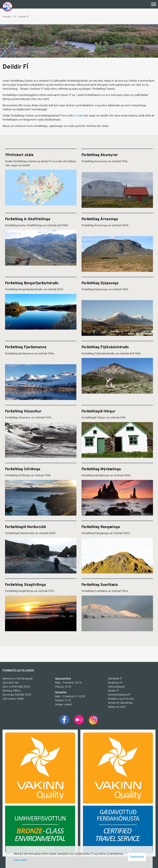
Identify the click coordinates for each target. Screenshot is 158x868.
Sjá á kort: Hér (11, 683)
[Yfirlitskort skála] (41, 178)
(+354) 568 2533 (19, 687)
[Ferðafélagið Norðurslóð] (41, 547)
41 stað (78, 116)
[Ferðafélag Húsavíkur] (41, 431)
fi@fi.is (17, 691)
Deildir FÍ (24, 17)
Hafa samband (116, 687)
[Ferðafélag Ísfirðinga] (41, 489)
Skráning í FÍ (115, 683)
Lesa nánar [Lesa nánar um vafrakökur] (20, 860)
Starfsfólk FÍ (115, 679)
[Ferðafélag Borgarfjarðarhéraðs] (41, 306)
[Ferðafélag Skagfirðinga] (41, 605)
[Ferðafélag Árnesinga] (117, 242)
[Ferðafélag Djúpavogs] (117, 306)
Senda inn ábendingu (120, 703)
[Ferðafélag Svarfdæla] (117, 605)
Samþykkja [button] (137, 857)
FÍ (15, 17)
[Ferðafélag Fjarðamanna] (41, 370)
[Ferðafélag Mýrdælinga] (117, 489)
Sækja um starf (117, 707)
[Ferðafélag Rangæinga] (117, 547)
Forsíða (7, 17)
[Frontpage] (7, 6)
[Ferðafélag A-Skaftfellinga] (41, 242)
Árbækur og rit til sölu (121, 699)
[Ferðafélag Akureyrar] (117, 178)
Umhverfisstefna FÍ (119, 695)
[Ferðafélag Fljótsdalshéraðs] (117, 370)
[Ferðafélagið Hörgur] (117, 431)
